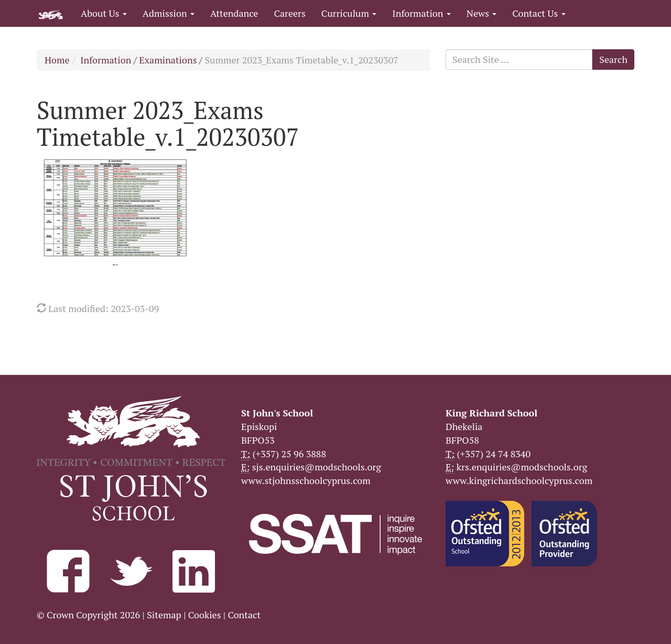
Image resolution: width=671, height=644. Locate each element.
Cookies (205, 615)
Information (421, 13)
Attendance (234, 13)
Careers (289, 13)
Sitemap (164, 615)
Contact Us (539, 13)
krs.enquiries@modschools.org (522, 467)
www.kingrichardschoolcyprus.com (519, 480)
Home (57, 60)
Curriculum (349, 13)
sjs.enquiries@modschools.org (317, 467)
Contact (244, 615)
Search (613, 59)
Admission (169, 13)
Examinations (168, 60)
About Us (104, 13)
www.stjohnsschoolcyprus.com (306, 480)
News (481, 13)
